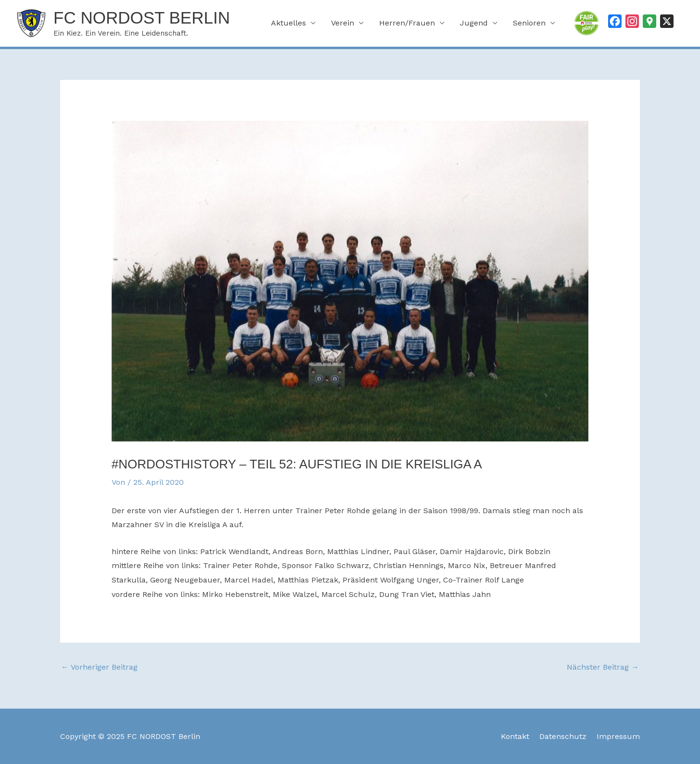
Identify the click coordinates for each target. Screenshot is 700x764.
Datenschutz (563, 736)
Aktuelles (288, 23)
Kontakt (515, 736)
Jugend (474, 23)
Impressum (618, 736)
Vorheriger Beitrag (99, 667)
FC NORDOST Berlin (142, 18)
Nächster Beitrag (603, 667)
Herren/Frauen (407, 23)
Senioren (529, 23)
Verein (343, 23)
